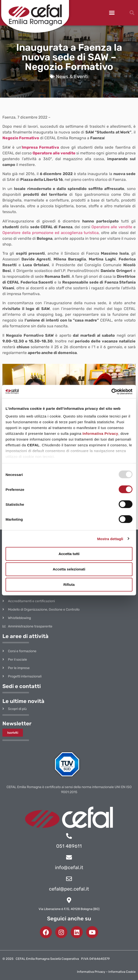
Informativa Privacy (100, 433)
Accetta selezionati (69, 569)
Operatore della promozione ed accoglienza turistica (51, 233)
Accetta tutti (69, 554)
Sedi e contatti (22, 686)
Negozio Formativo (21, 138)
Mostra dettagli (110, 539)
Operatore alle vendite (54, 153)
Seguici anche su (69, 919)
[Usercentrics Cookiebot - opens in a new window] (111, 392)
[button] (112, 13)
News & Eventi (72, 76)
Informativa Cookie (122, 972)
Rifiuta (69, 585)
